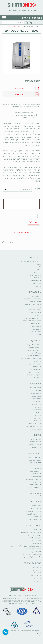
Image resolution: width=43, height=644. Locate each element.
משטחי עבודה (36, 476)
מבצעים (38, 267)
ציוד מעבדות (35, 292)
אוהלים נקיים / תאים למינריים (31, 358)
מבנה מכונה (18, 88)
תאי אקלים (37, 570)
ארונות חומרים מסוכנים (33, 304)
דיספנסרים (37, 378)
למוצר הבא (7, 242)
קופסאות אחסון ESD (34, 485)
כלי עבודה (38, 465)
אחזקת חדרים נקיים (34, 375)
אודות (39, 264)
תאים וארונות (37, 541)
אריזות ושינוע (37, 468)
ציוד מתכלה (37, 367)
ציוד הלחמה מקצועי (34, 520)
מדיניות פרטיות (36, 281)
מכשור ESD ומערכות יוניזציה (31, 532)
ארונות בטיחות (36, 313)
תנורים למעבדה (36, 575)
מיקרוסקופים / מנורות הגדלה (31, 554)
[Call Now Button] (5, 632)
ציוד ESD (38, 496)
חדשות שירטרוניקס (34, 275)
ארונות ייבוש (37, 543)
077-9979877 (11, 11)
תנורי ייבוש (38, 573)
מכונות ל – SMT (35, 538)
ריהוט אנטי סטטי (35, 471)
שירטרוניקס (36, 257)
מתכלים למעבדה (35, 310)
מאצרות (38, 335)
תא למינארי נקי (36, 361)
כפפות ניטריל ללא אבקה (32, 321)
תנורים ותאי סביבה (32, 563)
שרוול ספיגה (37, 410)
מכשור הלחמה (36, 506)
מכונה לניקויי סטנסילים (22, 30)
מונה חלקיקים (36, 552)
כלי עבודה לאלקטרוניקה (32, 557)
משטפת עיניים (36, 393)
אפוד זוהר (38, 390)
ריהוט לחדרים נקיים (34, 356)
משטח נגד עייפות (35, 302)
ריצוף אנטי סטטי (35, 457)
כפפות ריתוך (37, 399)
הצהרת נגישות (36, 283)
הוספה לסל (34, 222)
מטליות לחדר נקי (35, 364)
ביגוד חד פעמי (36, 324)
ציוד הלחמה (35, 502)
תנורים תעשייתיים (35, 567)
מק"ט (38, 189)
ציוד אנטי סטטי (34, 453)
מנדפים (38, 435)
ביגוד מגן (38, 412)
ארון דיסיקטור (36, 326)
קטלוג (39, 270)
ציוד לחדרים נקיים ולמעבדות (31, 261)
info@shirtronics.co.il (28, 11)
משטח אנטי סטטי (35, 460)
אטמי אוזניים (37, 404)
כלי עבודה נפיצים (35, 490)
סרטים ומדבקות (35, 493)
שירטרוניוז (38, 278)
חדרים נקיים (35, 340)
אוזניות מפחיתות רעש (34, 426)
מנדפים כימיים (36, 439)
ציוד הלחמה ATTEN (34, 517)
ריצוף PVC (37, 474)
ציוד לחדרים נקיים (35, 350)
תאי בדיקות (37, 581)
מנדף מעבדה (36, 447)
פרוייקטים (38, 272)
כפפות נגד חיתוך (35, 429)
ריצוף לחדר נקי (36, 369)
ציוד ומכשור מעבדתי (29, 26)
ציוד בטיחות (36, 383)
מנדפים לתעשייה (35, 444)
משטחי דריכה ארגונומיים (33, 299)
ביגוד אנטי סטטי (36, 463)
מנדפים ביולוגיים (35, 442)
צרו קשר (38, 286)
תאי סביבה (37, 578)
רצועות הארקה (36, 487)
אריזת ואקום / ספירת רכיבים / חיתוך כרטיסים (25, 546)
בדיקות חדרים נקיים (34, 347)
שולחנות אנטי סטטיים (33, 479)
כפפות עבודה (36, 396)
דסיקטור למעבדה (35, 535)
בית (38, 26)
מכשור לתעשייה (34, 525)
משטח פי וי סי (36, 332)
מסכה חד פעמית (35, 423)
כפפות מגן (38, 315)
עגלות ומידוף (37, 482)
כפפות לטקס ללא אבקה (32, 318)
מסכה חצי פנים (36, 388)
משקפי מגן (37, 418)
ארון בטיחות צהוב (35, 329)
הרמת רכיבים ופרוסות (33, 549)
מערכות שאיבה (36, 530)
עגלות (39, 307)
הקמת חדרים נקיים (34, 345)
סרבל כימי (38, 421)
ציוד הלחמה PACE (34, 514)
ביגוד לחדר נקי (36, 353)
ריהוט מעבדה (36, 296)
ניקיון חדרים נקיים (35, 372)
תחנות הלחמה (36, 509)
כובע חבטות (37, 401)
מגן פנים (38, 415)
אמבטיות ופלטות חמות (33, 511)
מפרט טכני (19, 94)
